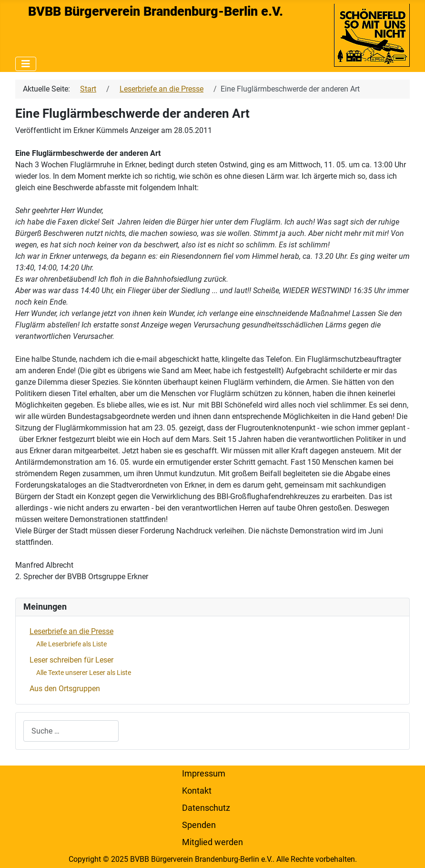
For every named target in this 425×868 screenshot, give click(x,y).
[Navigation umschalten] (26, 64)
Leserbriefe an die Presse (71, 631)
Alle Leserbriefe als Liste (71, 644)
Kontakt (197, 791)
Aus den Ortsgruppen (65, 689)
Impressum (204, 774)
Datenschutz (206, 808)
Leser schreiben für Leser (71, 660)
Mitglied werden (212, 842)
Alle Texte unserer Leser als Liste (84, 673)
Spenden (199, 825)
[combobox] (71, 731)
